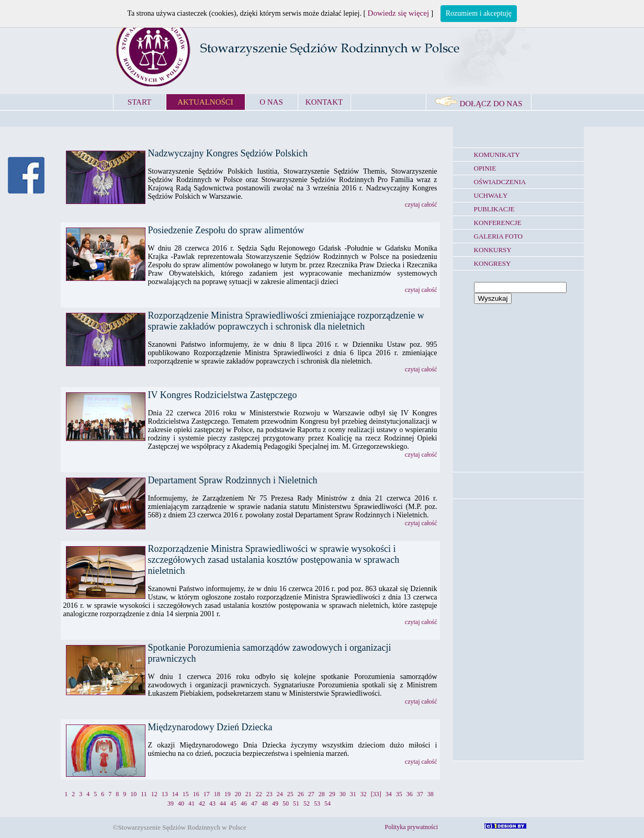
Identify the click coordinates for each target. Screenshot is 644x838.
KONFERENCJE (498, 223)
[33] (376, 794)
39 (171, 803)
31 (353, 794)
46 (244, 803)
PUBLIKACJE (494, 209)
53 (317, 803)
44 (223, 803)
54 (327, 803)
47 (254, 803)
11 (144, 794)
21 (248, 794)
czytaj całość (421, 205)
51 (296, 803)
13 (165, 794)
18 (217, 794)
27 (311, 794)
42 (202, 803)
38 (431, 794)
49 (275, 803)
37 (420, 794)
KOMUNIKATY (497, 155)
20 (238, 794)
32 (364, 794)
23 (269, 794)
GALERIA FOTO (498, 236)
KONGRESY (493, 263)
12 (154, 794)
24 (280, 794)
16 (196, 794)
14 (175, 794)
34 (389, 794)
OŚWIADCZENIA (500, 182)
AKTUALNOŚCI (205, 102)
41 (191, 803)
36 (410, 794)
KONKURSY (493, 250)
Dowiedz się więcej (398, 13)
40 (181, 803)
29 (332, 794)
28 (322, 794)
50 (286, 803)
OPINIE (485, 168)
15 (186, 794)
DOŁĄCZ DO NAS (479, 104)
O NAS (271, 102)
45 (233, 803)
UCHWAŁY (491, 195)
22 (259, 794)
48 (265, 803)
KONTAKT (324, 102)
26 (301, 794)
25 (290, 794)
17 (207, 794)
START (139, 102)
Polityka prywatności (412, 827)
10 (133, 794)
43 (212, 803)
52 (307, 803)
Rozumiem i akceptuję (479, 13)
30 (343, 794)
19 (228, 794)
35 (399, 794)
